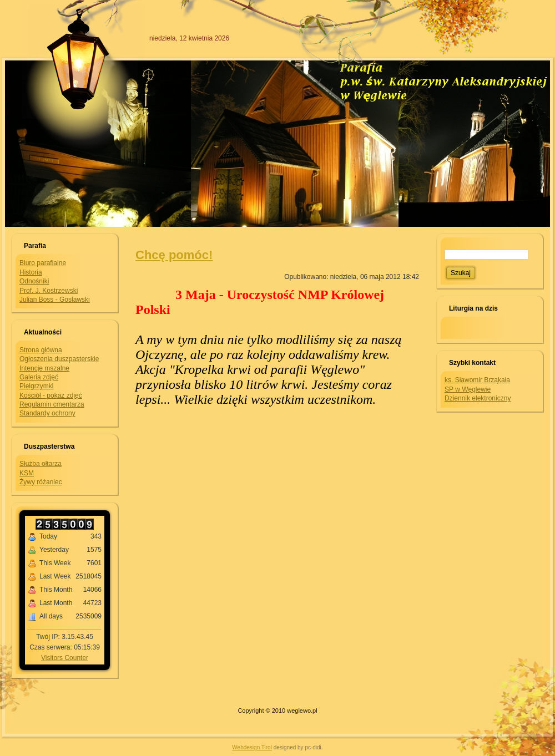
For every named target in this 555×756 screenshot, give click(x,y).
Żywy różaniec (41, 482)
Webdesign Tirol (252, 747)
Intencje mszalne (44, 368)
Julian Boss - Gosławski (55, 300)
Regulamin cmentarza (52, 404)
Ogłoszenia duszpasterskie (59, 359)
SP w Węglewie (468, 389)
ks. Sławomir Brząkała (477, 380)
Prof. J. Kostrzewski (49, 291)
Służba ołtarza (41, 464)
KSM (27, 473)
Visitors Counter (65, 658)
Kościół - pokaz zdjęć (51, 395)
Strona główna (41, 350)
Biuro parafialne (43, 263)
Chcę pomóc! (174, 255)
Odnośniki (34, 281)
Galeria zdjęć (39, 377)
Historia (31, 272)
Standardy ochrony (47, 413)
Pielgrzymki (36, 386)
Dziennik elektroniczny (478, 398)
